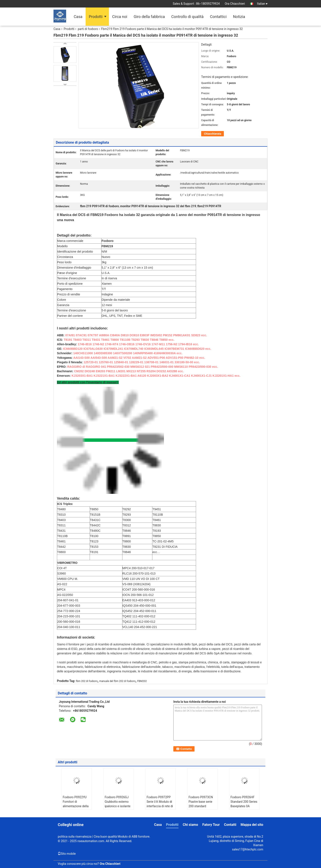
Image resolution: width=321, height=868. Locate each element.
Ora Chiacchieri (235, 4)
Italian (262, 4)
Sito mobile (67, 854)
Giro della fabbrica (149, 17)
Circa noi (120, 17)
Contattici (218, 17)
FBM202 (142, 681)
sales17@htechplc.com (248, 849)
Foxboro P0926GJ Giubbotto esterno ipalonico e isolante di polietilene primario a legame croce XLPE (117, 808)
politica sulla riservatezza (75, 837)
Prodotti (96, 17)
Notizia (239, 17)
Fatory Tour (211, 825)
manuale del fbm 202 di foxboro (117, 681)
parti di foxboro (88, 29)
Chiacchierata (213, 134)
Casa (78, 17)
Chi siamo (190, 825)
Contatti (230, 825)
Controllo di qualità (187, 17)
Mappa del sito (252, 825)
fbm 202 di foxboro (87, 681)
